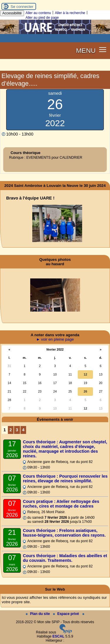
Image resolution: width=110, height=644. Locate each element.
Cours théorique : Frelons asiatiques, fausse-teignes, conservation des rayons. (64, 533)
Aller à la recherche (70, 13)
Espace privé (66, 614)
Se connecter (22, 7)
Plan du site (38, 614)
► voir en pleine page (55, 339)
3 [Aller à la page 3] (17, 430)
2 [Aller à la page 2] (11, 430)
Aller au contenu (38, 13)
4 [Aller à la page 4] (23, 430)
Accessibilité (12, 13)
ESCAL (59, 636)
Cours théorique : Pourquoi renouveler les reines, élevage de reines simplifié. (65, 479)
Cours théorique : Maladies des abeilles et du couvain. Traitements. (65, 558)
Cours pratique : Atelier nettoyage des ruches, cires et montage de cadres (61, 504)
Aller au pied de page (42, 18)
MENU (86, 50)
